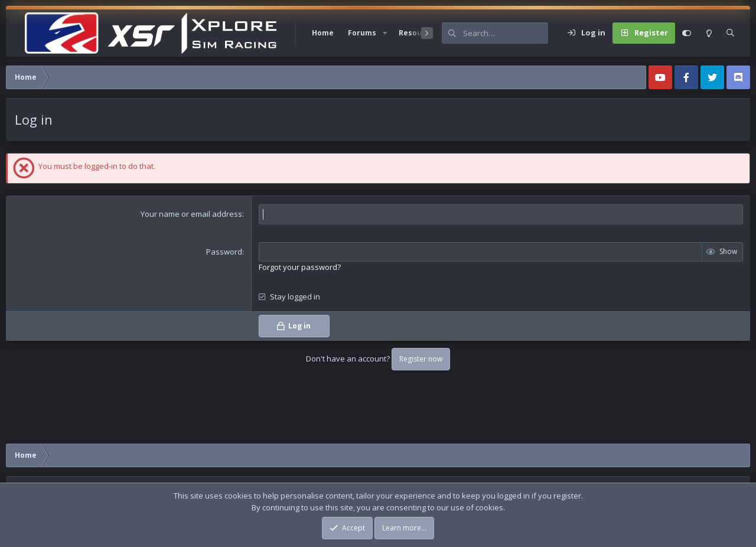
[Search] (506, 33)
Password (224, 252)
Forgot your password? (300, 267)
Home (323, 33)
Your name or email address (191, 214)
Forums (362, 33)
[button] (385, 33)
